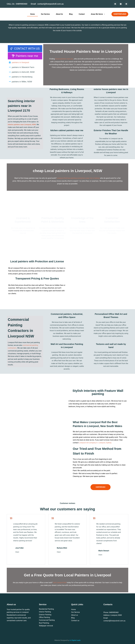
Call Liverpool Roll (60, 583)
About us (75, 615)
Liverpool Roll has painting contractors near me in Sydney (78, 178)
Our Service (45, 14)
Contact (82, 14)
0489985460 (22, 4)
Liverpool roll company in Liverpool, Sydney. (95, 443)
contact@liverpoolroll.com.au (51, 4)
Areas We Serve (98, 14)
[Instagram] (121, 4)
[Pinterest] (126, 4)
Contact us (75, 621)
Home (32, 14)
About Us (59, 14)
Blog (71, 14)
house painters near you (64, 59)
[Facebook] (115, 4)
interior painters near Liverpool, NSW (22, 125)
